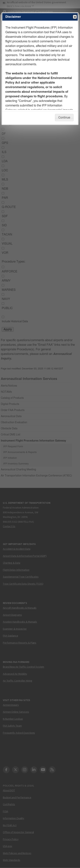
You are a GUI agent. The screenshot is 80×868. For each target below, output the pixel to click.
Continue (64, 118)
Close (75, 17)
